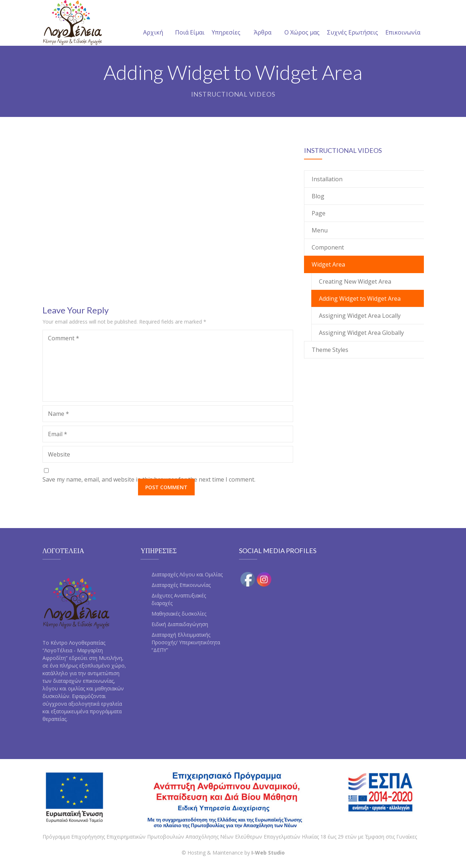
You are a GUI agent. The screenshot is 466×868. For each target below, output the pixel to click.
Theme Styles (330, 350)
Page (319, 213)
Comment (64, 338)
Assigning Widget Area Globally (361, 333)
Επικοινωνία (403, 24)
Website (59, 454)
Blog (318, 196)
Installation (327, 179)
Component (328, 247)
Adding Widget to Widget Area (360, 299)
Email (58, 434)
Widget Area (328, 264)
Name (58, 414)
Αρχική (153, 24)
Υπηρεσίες (226, 24)
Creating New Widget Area (355, 281)
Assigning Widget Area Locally (360, 316)
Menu (320, 230)
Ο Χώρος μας (302, 24)
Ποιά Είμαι (190, 24)
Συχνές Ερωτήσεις (352, 24)
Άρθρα (263, 24)
